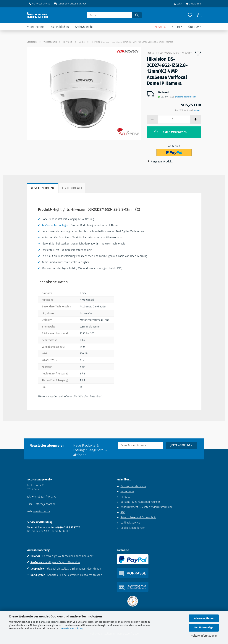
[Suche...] (137, 15)
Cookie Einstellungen (133, 528)
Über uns (195, 27)
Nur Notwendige (204, 628)
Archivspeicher (85, 27)
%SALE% (161, 27)
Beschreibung (43, 188)
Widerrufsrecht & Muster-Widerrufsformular (146, 507)
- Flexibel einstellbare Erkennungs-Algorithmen (66, 569)
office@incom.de (46, 504)
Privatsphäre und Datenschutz (138, 517)
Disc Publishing (60, 27)
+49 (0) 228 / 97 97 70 (44, 497)
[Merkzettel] (190, 15)
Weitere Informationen (204, 636)
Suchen (177, 27)
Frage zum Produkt (161, 162)
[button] (199, 15)
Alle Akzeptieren (204, 618)
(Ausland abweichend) (185, 97)
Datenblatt (72, 188)
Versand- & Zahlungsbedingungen (141, 502)
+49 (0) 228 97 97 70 (40, 4)
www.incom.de (42, 512)
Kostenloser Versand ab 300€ (70, 4)
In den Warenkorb (170, 132)
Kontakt (125, 497)
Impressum (127, 491)
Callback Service (130, 523)
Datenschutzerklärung (71, 628)
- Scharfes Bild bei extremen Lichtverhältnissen (66, 575)
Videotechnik (36, 27)
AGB (123, 512)
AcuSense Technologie (55, 225)
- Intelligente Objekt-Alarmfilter (55, 562)
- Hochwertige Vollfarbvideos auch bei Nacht (62, 556)
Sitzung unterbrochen (133, 486)
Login (178, 4)
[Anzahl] (174, 119)
